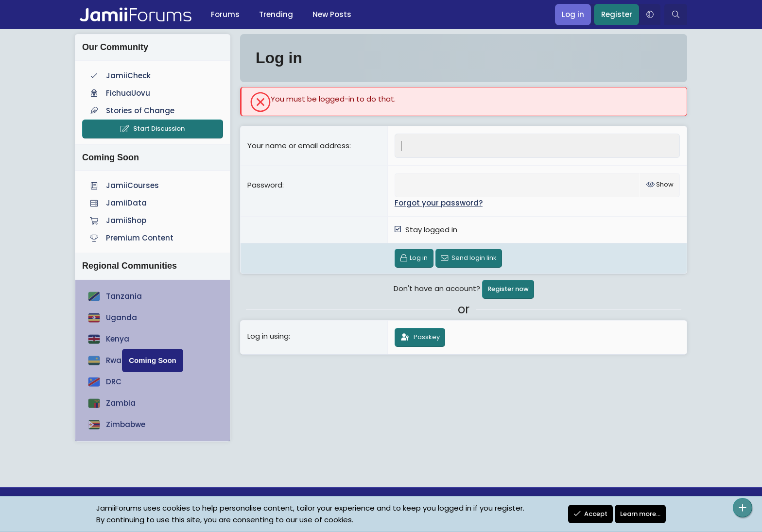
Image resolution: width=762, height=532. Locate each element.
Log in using (268, 336)
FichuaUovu (119, 93)
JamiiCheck (119, 76)
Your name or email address (298, 146)
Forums (225, 14)
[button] (650, 15)
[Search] (676, 15)
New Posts (332, 14)
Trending (276, 14)
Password (265, 185)
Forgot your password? (439, 203)
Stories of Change (131, 111)
